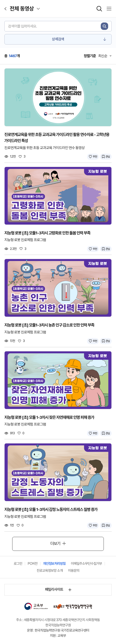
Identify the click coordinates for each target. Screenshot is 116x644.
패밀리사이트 (54, 589)
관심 (108, 157)
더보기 (55, 544)
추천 (95, 157)
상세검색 (58, 39)
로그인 (18, 564)
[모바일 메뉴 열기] (109, 9)
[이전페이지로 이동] (5, 9)
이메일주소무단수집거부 (86, 564)
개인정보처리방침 (54, 564)
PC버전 (33, 564)
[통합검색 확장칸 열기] (99, 9)
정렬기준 (90, 56)
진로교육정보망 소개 (50, 571)
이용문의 (74, 571)
